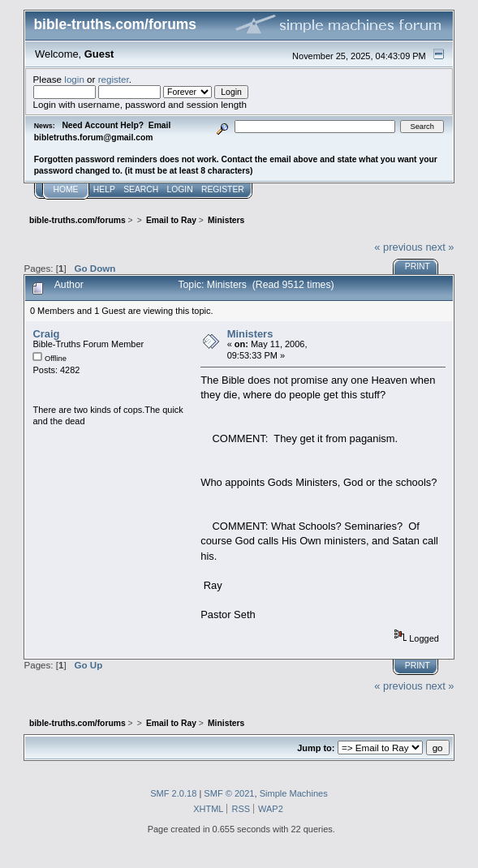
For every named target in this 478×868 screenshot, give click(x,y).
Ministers (250, 334)
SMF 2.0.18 (173, 793)
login (74, 79)
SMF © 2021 (229, 793)
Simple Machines (294, 793)
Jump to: (316, 748)
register (114, 79)
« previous (398, 247)
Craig (46, 334)
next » (439, 247)
